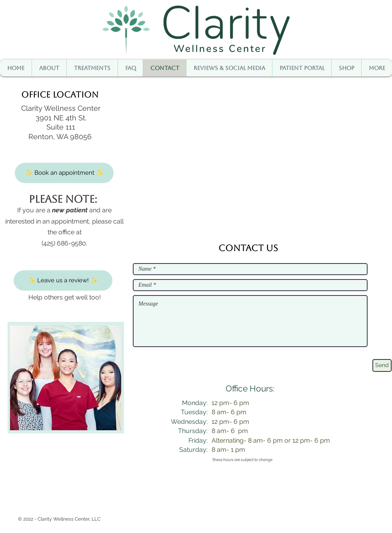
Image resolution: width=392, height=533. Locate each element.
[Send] (382, 365)
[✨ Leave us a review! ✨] (63, 280)
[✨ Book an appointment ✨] (64, 173)
